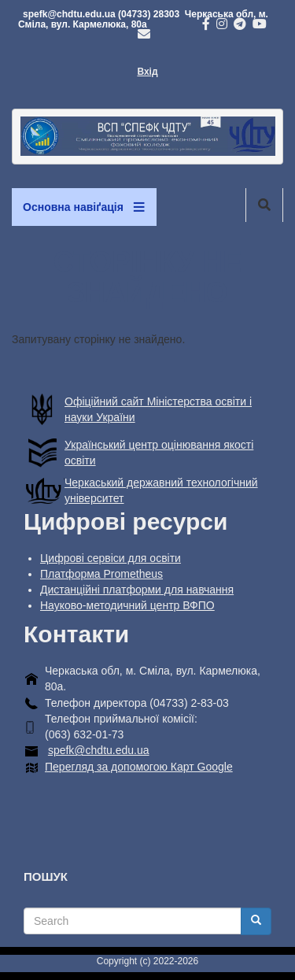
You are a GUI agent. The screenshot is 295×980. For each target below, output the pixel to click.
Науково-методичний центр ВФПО (127, 605)
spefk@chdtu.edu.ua (99, 750)
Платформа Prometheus (101, 574)
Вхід (147, 72)
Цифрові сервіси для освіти (111, 558)
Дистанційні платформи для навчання (137, 590)
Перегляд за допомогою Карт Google (139, 767)
